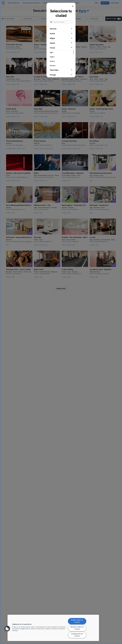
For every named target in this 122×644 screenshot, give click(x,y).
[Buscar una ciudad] (61, 22)
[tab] (61, 29)
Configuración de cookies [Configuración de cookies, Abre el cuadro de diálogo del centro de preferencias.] (77, 635)
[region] (53, 628)
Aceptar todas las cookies (77, 621)
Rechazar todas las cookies (77, 628)
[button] (7, 629)
